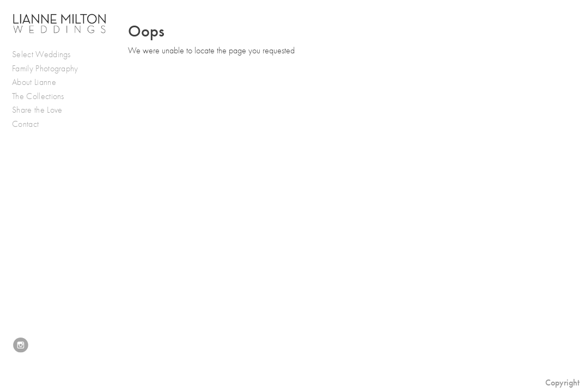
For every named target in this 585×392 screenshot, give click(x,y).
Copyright (562, 382)
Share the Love (37, 110)
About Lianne (34, 82)
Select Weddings (47, 55)
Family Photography (45, 69)
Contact (25, 124)
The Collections (38, 96)
